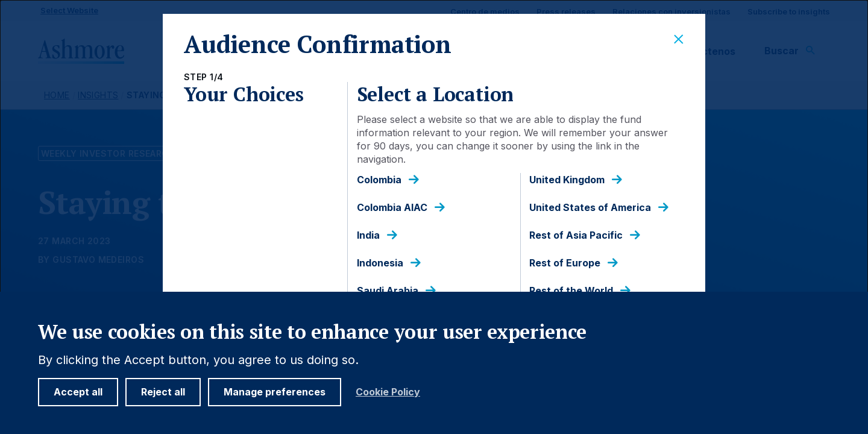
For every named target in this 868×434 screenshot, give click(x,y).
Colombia (379, 180)
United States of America (590, 208)
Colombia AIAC (392, 208)
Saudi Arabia (388, 291)
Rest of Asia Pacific (576, 235)
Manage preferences (275, 392)
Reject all (163, 392)
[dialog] (434, 217)
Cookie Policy (388, 392)
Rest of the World (571, 291)
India (368, 235)
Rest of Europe (565, 263)
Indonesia (380, 263)
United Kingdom (567, 180)
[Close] (679, 40)
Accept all (78, 392)
